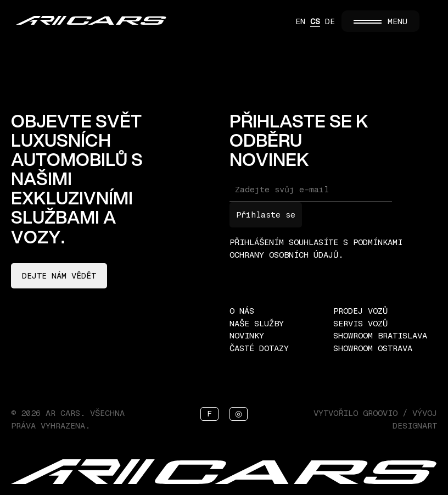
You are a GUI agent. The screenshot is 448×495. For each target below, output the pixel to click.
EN (300, 21)
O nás (242, 311)
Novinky (247, 336)
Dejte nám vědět (59, 276)
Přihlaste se (266, 215)
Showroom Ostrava (373, 348)
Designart (415, 426)
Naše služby (257, 324)
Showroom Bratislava (380, 336)
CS (315, 21)
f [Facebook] (209, 414)
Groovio (380, 413)
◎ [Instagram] (239, 414)
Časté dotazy (259, 348)
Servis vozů (360, 324)
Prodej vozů (360, 311)
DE (330, 21)
